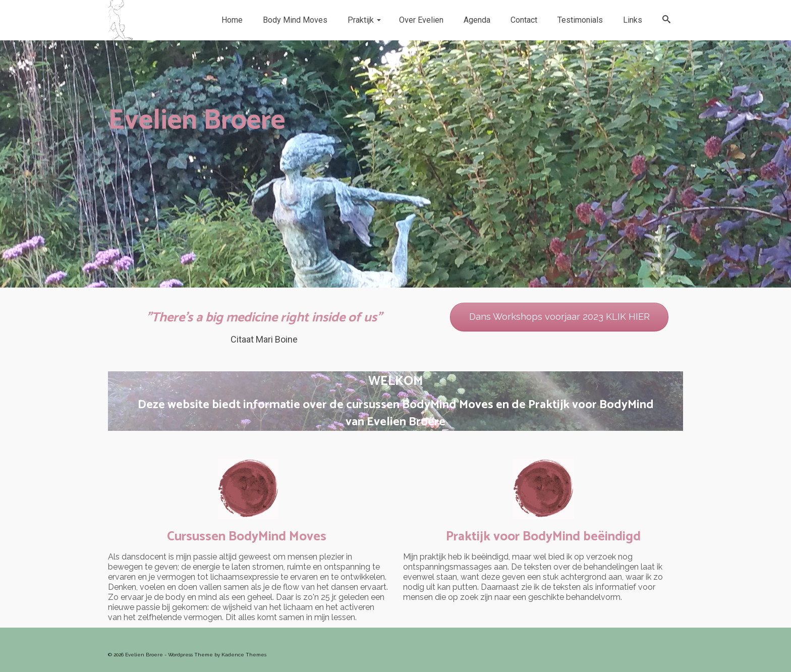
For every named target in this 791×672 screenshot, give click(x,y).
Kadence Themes (244, 655)
